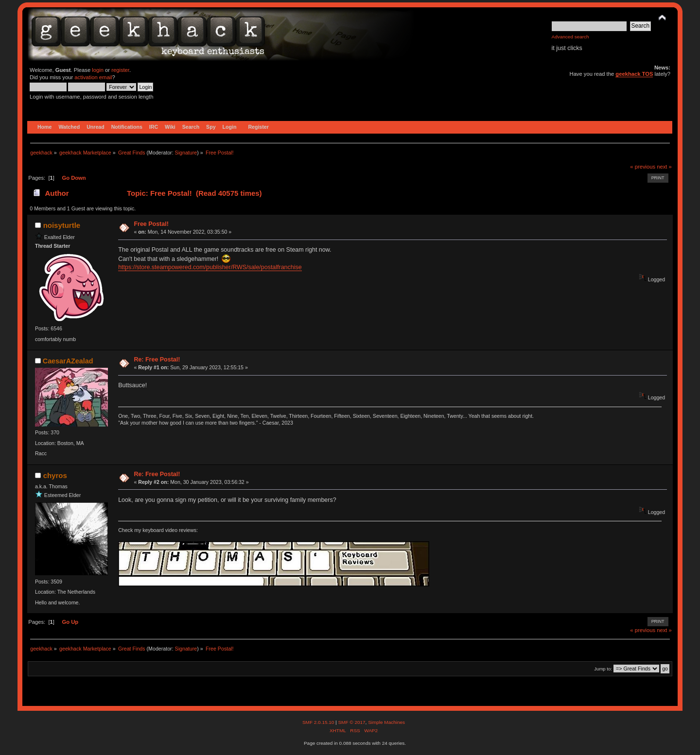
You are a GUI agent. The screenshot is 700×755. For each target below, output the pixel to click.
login (98, 70)
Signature (186, 153)
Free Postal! (151, 224)
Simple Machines (386, 722)
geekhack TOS (634, 74)
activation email (93, 77)
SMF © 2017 (351, 722)
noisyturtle (62, 225)
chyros (55, 475)
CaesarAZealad (68, 361)
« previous (643, 167)
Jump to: (603, 669)
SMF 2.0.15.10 (319, 722)
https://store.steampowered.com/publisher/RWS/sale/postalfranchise (210, 267)
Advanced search (570, 37)
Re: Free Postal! (157, 360)
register (120, 70)
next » (664, 167)
